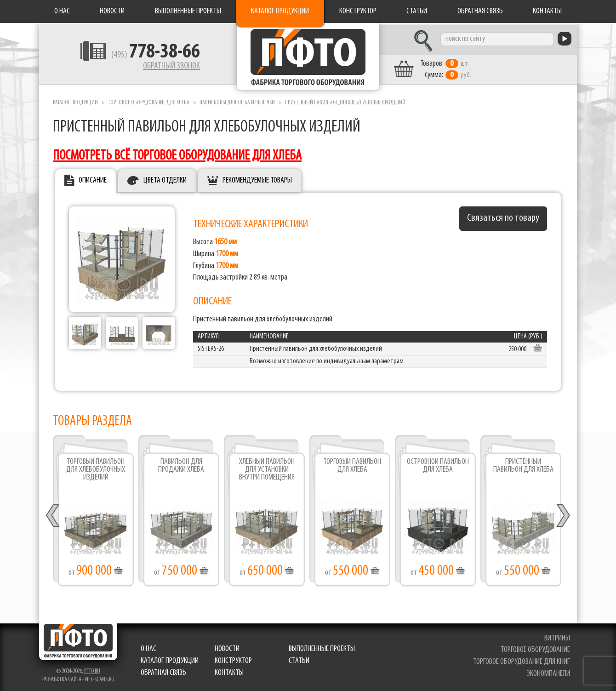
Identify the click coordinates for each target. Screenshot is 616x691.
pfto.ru (92, 669)
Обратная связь (480, 11)
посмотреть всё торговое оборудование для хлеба (177, 154)
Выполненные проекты (188, 11)
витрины (557, 636)
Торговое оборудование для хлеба (149, 100)
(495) (148, 56)
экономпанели (548, 671)
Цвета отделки (165, 179)
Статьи (417, 11)
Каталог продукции (280, 11)
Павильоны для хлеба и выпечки (237, 100)
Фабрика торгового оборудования (308, 57)
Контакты (547, 11)
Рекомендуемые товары (257, 179)
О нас (62, 11)
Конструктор (358, 11)
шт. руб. (453, 68)
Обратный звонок (164, 67)
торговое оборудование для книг (522, 660)
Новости (112, 11)
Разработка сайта (62, 677)
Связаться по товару (503, 216)
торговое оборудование (535, 648)
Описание (93, 179)
